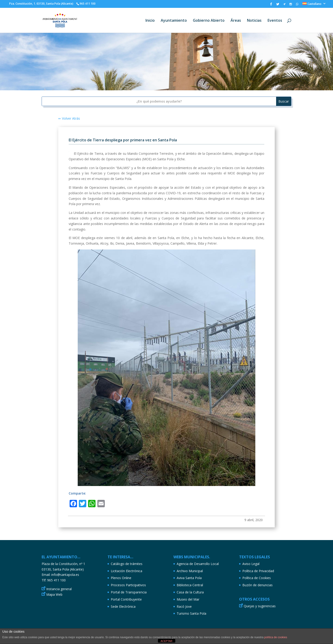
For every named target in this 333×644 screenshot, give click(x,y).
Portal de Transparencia (129, 592)
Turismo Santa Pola (191, 613)
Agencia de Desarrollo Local (198, 564)
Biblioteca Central (190, 585)
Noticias (254, 21)
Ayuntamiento (174, 21)
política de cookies (276, 637)
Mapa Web (54, 594)
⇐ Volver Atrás (69, 118)
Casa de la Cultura (190, 592)
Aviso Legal (251, 564)
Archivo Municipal (190, 571)
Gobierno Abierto (209, 21)
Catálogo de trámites (127, 564)
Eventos (275, 21)
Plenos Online (121, 578)
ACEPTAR (166, 641)
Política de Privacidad (258, 571)
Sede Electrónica (123, 606)
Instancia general (59, 589)
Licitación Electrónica (126, 571)
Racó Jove (184, 606)
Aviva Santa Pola (189, 578)
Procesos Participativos (128, 585)
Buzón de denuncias (257, 585)
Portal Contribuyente (126, 599)
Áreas (236, 21)
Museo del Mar (188, 599)
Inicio (150, 21)
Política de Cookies (257, 578)
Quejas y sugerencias (260, 606)
